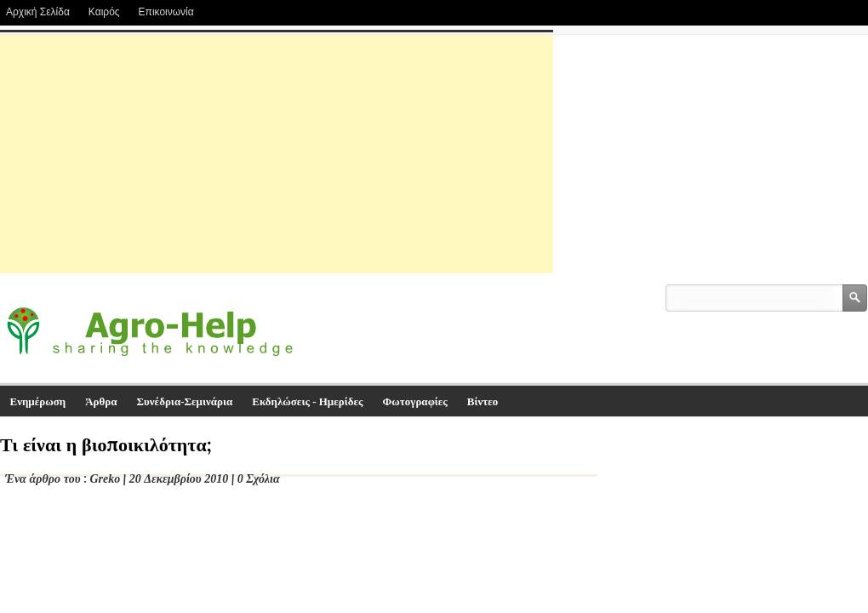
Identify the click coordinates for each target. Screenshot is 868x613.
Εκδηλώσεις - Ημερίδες (307, 401)
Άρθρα (101, 401)
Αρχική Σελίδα (38, 12)
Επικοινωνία (166, 12)
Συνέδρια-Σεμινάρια (185, 401)
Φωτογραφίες (415, 401)
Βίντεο (483, 401)
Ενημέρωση (38, 401)
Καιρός (104, 12)
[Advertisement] (277, 154)
